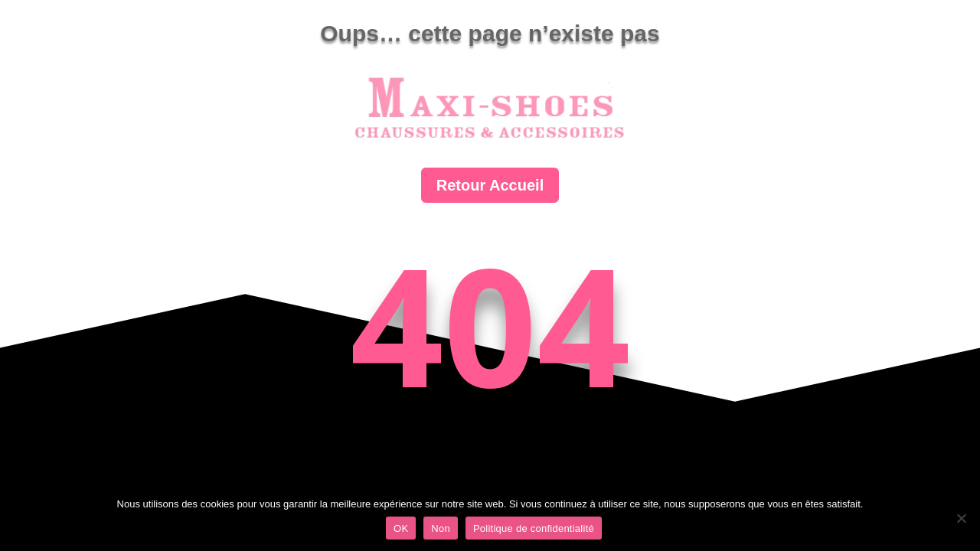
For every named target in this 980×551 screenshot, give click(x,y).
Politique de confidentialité (534, 528)
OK (401, 528)
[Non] (961, 518)
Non (441, 528)
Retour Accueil (490, 185)
